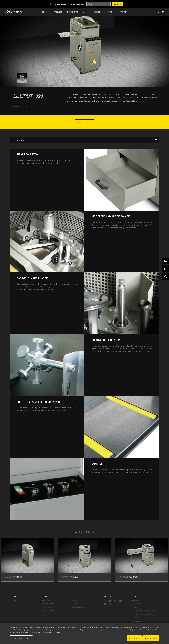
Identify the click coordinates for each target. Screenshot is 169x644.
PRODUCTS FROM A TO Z (49, 611)
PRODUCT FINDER (47, 607)
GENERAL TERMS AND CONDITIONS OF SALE (144, 611)
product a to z (22, 106)
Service (97, 12)
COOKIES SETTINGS (137, 621)
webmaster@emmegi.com (79, 607)
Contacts (108, 12)
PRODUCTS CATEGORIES (49, 600)
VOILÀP (14, 600)
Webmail (74, 600)
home (15, 106)
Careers (86, 12)
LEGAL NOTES (136, 604)
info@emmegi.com (77, 611)
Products (58, 12)
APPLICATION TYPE (47, 604)
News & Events (72, 12)
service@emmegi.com (78, 604)
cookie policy (128, 627)
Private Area (122, 12)
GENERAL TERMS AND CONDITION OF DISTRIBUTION (142, 616)
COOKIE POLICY (136, 607)
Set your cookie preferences (21, 638)
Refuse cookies (134, 638)
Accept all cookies (151, 638)
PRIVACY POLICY (137, 600)
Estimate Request (85, 122)
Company (46, 12)
